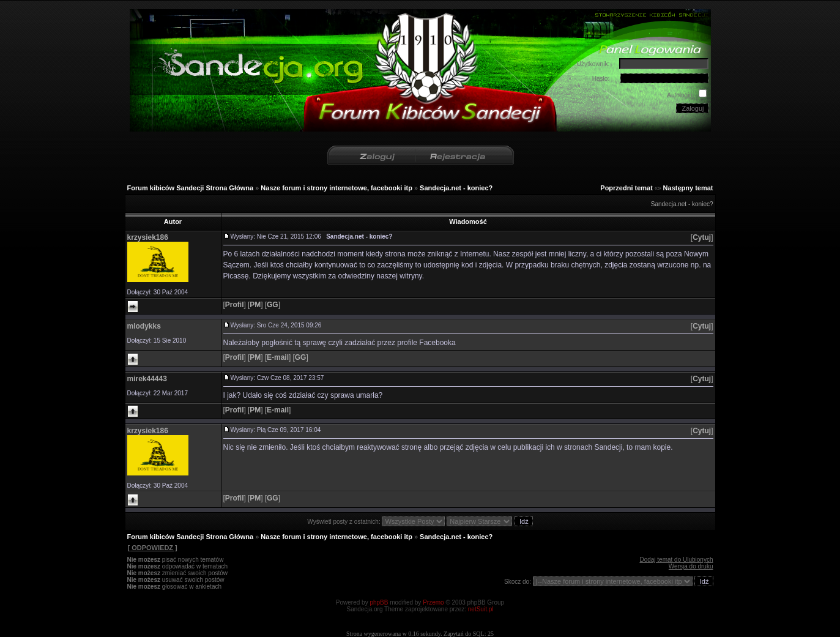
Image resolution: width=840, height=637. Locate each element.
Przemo (433, 602)
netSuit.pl (481, 609)
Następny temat (688, 188)
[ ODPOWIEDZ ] (152, 548)
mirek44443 (147, 379)
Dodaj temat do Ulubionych (676, 560)
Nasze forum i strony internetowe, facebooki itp (336, 188)
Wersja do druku (691, 566)
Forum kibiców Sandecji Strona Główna (191, 188)
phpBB (379, 602)
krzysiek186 (148, 237)
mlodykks (144, 326)
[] (702, 237)
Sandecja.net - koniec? (456, 188)
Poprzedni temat (626, 188)
